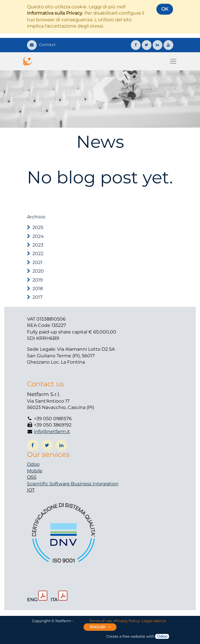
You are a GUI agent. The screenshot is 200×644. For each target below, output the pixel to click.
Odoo (33, 464)
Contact (41, 44)
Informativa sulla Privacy (55, 13)
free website (134, 636)
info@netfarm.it (52, 431)
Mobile (35, 471)
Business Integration (95, 484)
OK (165, 9)
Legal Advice (154, 621)
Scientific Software (49, 484)
